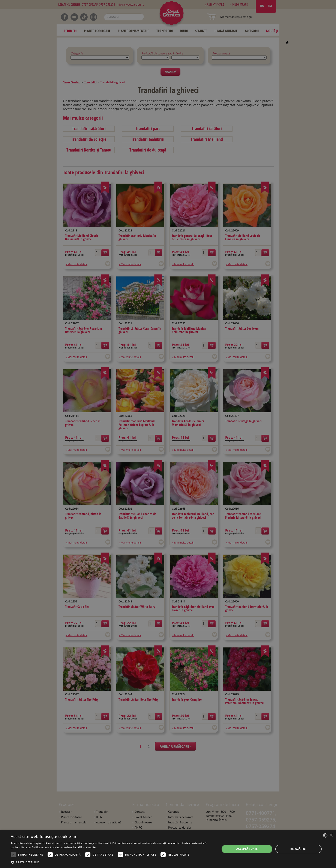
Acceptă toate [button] (247, 849)
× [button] (331, 835)
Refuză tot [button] (298, 849)
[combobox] (325, 835)
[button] (112, 862)
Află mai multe (86, 847)
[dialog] (168, 849)
